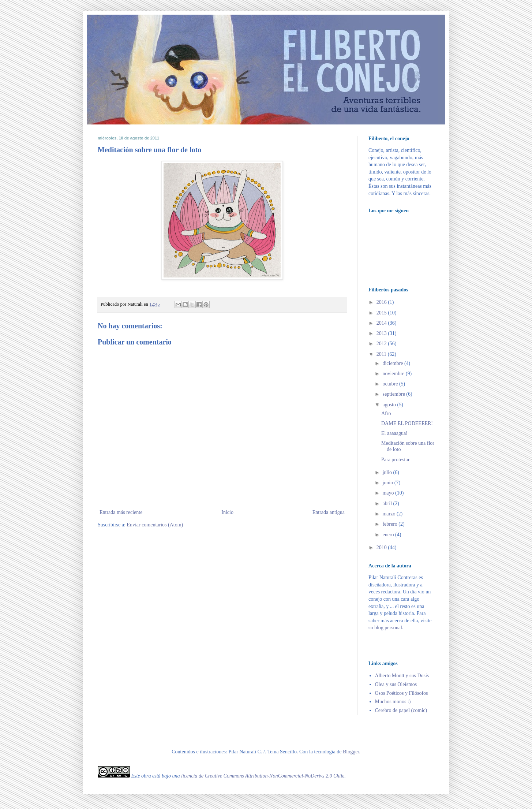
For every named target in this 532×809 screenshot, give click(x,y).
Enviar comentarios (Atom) (155, 525)
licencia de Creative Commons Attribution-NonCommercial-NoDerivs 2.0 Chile (263, 776)
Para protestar (395, 460)
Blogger (351, 752)
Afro (386, 413)
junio (388, 483)
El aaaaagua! (394, 433)
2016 (382, 302)
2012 (382, 344)
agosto (390, 405)
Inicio (227, 512)
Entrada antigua (329, 512)
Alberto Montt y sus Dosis (402, 676)
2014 (382, 323)
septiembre (394, 394)
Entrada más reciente (121, 512)
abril (388, 504)
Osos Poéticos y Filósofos (402, 693)
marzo (389, 514)
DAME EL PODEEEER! (407, 423)
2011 (382, 354)
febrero (390, 524)
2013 (382, 333)
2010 (382, 547)
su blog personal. (386, 628)
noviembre (394, 374)
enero (389, 535)
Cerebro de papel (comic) (401, 710)
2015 (382, 313)
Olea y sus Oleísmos (396, 684)
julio (388, 472)
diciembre (393, 363)
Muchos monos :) (393, 702)
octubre (391, 384)
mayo (389, 493)
